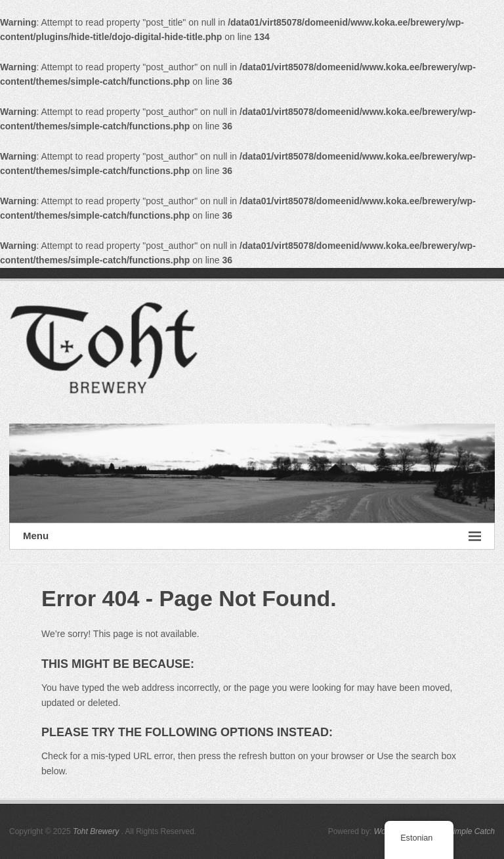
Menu (252, 536)
